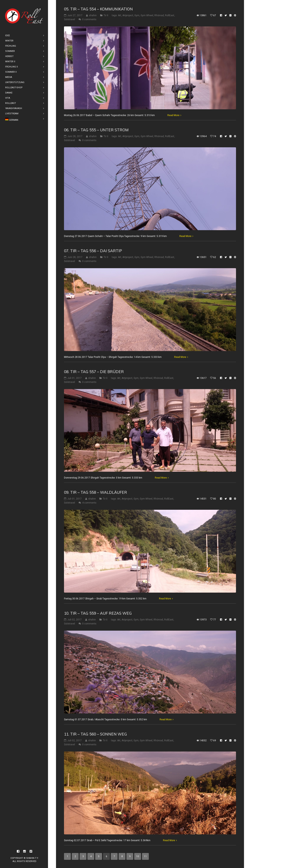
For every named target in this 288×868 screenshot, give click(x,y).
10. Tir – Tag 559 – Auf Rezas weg (98, 613)
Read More (173, 115)
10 (138, 856)
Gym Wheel (147, 15)
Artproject (128, 15)
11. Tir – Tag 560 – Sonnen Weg (95, 734)
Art (120, 15)
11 (145, 856)
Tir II (106, 15)
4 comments (89, 503)
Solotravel (69, 19)
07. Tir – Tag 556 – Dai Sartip (93, 251)
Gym (137, 15)
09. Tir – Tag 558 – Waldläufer (95, 492)
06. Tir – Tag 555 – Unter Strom (96, 130)
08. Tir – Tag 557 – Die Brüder (94, 372)
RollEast (170, 15)
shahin (93, 15)
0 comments (89, 19)
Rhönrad (159, 15)
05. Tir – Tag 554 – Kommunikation (98, 9)
